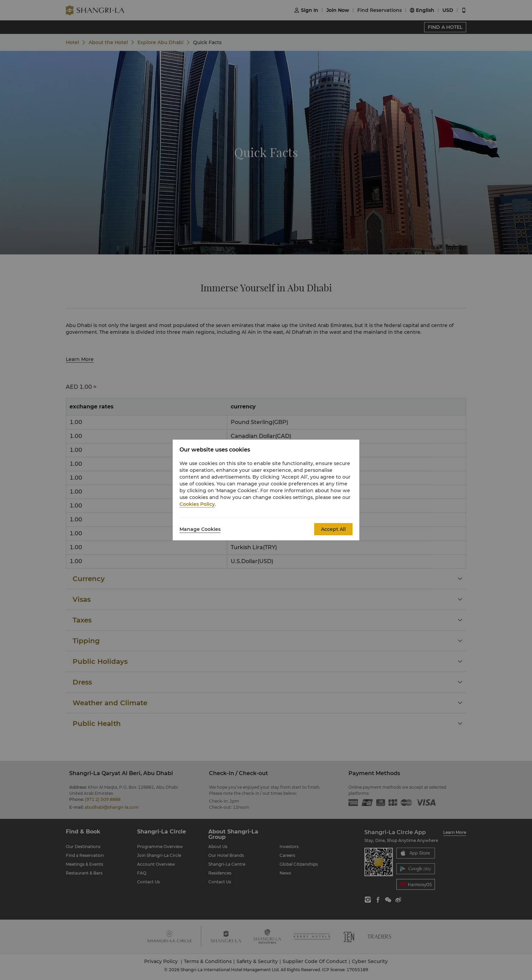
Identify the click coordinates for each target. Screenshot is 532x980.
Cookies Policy (197, 504)
